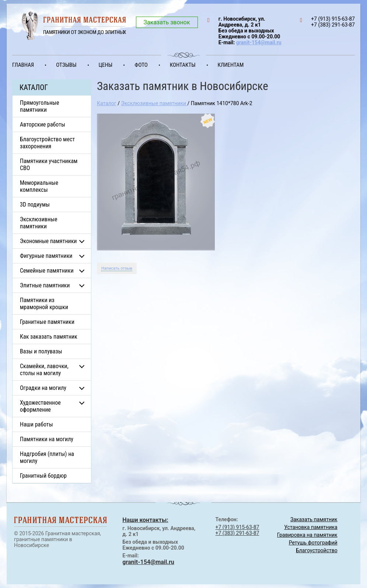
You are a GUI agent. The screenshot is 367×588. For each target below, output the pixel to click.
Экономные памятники (48, 241)
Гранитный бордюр (43, 476)
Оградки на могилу (43, 388)
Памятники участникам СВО (49, 165)
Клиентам (231, 65)
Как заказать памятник (49, 337)
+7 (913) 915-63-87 (237, 527)
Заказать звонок (167, 22)
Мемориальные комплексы (39, 186)
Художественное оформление (40, 406)
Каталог (107, 103)
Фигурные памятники (46, 256)
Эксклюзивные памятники (39, 223)
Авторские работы (43, 124)
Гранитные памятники (47, 322)
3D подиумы (35, 205)
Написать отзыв (117, 268)
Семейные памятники (47, 271)
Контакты (183, 65)
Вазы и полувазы (41, 351)
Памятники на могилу (47, 439)
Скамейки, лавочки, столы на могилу (44, 370)
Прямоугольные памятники (40, 106)
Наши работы (36, 424)
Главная (23, 65)
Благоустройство (317, 550)
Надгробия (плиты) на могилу (47, 457)
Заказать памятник (314, 519)
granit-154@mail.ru (259, 42)
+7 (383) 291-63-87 (237, 533)
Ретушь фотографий (313, 543)
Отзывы (66, 65)
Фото (141, 65)
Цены (106, 65)
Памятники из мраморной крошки (44, 304)
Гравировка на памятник (307, 535)
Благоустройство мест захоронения (47, 143)
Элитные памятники (45, 285)
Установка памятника (311, 527)
